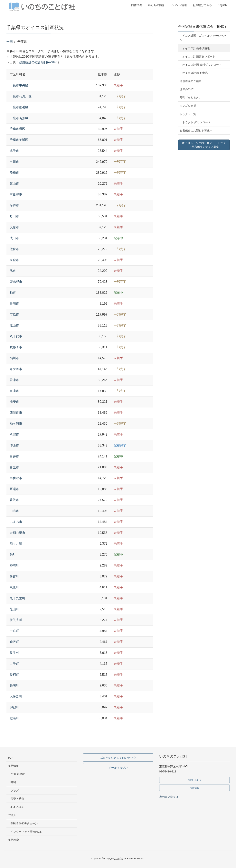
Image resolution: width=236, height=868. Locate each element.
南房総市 (16, 478)
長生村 (14, 653)
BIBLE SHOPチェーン (24, 823)
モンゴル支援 (188, 106)
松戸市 (14, 205)
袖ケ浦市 (16, 424)
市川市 (14, 162)
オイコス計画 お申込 (195, 73)
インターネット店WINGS (26, 832)
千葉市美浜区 (19, 140)
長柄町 (14, 675)
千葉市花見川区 (21, 96)
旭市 (13, 271)
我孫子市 (16, 347)
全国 (10, 42)
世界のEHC (187, 89)
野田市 (14, 216)
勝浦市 (14, 304)
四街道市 (16, 413)
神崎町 (14, 565)
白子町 (14, 664)
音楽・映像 (17, 799)
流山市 (14, 325)
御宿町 (14, 707)
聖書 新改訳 (18, 774)
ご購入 (12, 815)
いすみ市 (16, 522)
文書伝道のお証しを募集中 (196, 131)
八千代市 (16, 336)
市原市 (14, 315)
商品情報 (13, 766)
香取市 (14, 500)
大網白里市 (17, 533)
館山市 (14, 184)
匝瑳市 (14, 489)
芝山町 (14, 609)
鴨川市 (14, 358)
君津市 (14, 380)
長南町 (14, 685)
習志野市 (16, 282)
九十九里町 (17, 598)
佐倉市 (14, 249)
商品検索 (13, 840)
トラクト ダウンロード (196, 122)
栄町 (13, 554)
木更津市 (16, 194)
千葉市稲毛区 (19, 107)
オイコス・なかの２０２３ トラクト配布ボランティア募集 (204, 145)
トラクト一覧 (188, 114)
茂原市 (14, 227)
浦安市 (14, 402)
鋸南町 (14, 718)
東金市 (14, 260)
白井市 (14, 456)
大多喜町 (16, 696)
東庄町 (14, 587)
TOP (11, 758)
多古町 (14, 576)
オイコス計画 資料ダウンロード (202, 65)
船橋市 (14, 173)
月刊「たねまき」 (191, 98)
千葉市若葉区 (19, 118)
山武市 (14, 511)
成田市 (14, 238)
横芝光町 (16, 620)
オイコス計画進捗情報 (196, 48)
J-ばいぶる (17, 807)
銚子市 (14, 151)
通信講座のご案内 (191, 81)
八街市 (14, 434)
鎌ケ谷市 (16, 369)
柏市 (13, 293)
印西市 (14, 445)
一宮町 (14, 631)
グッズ (15, 790)
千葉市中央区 (19, 85)
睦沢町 (14, 642)
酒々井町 (16, 544)
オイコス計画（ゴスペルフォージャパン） (203, 38)
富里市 (14, 467)
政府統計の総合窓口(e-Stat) (38, 62)
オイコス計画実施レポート (199, 56)
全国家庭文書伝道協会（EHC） (203, 27)
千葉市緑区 (17, 129)
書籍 (13, 782)
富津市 (14, 391)
